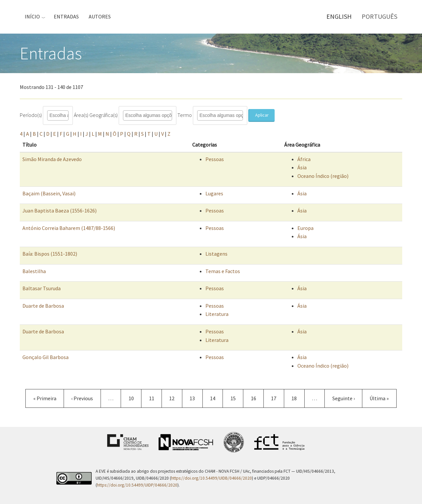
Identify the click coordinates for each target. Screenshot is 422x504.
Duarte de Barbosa (43, 306)
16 (257, 398)
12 (176, 398)
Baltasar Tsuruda (42, 288)
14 (216, 401)
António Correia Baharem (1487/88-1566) (69, 228)
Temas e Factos (223, 271)
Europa (305, 228)
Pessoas (215, 159)
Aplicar (262, 115)
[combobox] (63, 115)
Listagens (216, 254)
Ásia (302, 167)
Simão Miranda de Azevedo (52, 159)
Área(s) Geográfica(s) (96, 115)
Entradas (66, 16)
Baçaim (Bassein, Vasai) (49, 193)
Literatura (217, 314)
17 (277, 398)
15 (237, 398)
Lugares (214, 193)
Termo (185, 115)
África (304, 159)
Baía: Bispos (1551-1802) (50, 254)
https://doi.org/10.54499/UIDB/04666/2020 (211, 478)
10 (135, 398)
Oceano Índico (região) (323, 176)
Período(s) (31, 115)
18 (298, 398)
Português (379, 16)
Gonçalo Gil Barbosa (45, 357)
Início (32, 16)
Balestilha (34, 271)
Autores (100, 16)
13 (196, 398)
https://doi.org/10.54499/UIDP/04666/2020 (137, 485)
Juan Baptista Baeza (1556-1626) (60, 210)
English (339, 16)
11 (155, 398)
